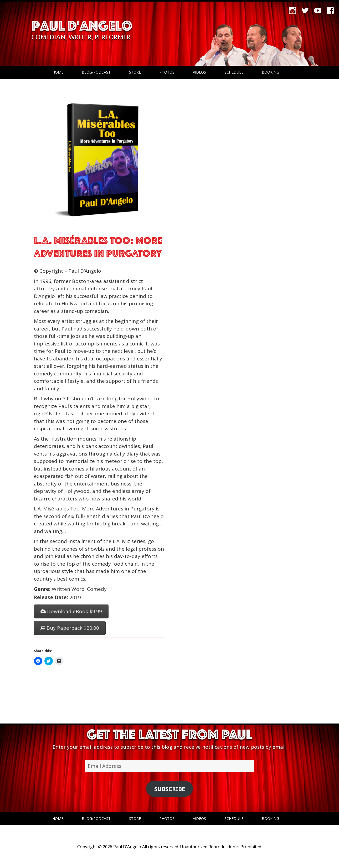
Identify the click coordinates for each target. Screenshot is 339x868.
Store (135, 72)
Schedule (234, 72)
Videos (199, 72)
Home (58, 72)
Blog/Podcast (96, 72)
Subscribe (170, 789)
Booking (270, 72)
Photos (167, 72)
